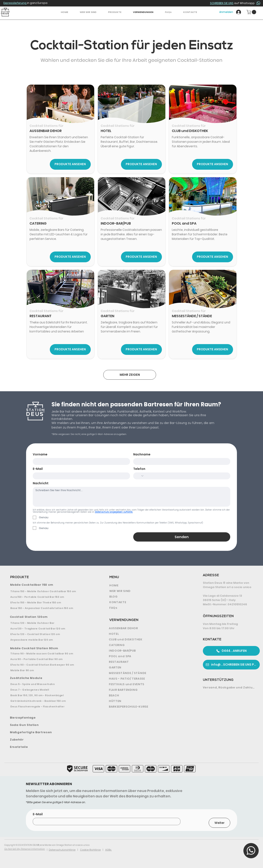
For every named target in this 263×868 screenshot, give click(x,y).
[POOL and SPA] (148, 656)
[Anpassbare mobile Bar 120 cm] (49, 640)
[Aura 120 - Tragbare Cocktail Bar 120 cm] (49, 629)
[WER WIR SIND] (147, 591)
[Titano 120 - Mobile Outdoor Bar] (49, 623)
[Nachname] (181, 461)
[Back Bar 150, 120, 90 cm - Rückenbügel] (49, 695)
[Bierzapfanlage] (50, 718)
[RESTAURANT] (148, 662)
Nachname (142, 454)
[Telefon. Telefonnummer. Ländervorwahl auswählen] (140, 476)
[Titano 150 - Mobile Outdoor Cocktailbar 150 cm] (49, 591)
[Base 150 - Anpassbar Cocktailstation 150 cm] (49, 608)
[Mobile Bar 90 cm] (49, 670)
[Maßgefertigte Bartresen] (50, 732)
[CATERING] (148, 645)
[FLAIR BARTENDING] (148, 690)
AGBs (109, 850)
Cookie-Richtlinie (90, 850)
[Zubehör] (50, 740)
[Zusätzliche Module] (50, 678)
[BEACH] (148, 696)
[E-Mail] (80, 476)
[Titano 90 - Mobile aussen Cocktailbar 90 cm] (49, 654)
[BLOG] (147, 597)
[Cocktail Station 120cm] (50, 617)
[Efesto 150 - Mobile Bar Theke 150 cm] (49, 602)
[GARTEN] (148, 668)
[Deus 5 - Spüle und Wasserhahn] (49, 684)
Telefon (139, 469)
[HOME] (147, 585)
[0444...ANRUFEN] (231, 651)
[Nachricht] (131, 497)
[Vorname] (80, 461)
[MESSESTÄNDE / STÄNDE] (148, 673)
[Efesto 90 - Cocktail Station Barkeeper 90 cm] (49, 665)
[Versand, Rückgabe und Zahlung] (230, 688)
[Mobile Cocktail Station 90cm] (50, 648)
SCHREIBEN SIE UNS (222, 3)
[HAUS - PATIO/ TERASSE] (148, 679)
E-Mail (38, 469)
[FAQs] (147, 608)
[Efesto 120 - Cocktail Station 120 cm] (49, 634)
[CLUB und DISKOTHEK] (148, 640)
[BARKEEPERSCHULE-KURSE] (148, 707)
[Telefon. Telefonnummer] (186, 476)
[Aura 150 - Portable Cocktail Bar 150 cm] (49, 597)
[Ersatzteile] (50, 747)
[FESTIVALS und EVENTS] (148, 684)
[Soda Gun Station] (50, 725)
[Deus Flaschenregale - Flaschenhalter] (49, 707)
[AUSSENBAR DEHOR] (148, 628)
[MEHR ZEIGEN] (130, 375)
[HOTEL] (148, 634)
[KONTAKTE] (147, 602)
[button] (115, 12)
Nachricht (41, 483)
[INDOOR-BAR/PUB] (148, 651)
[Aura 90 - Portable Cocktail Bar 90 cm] (49, 659)
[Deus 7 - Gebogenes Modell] (49, 690)
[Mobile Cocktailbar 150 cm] (50, 585)
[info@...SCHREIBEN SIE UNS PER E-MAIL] (231, 665)
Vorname (40, 454)
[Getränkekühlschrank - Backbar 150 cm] (49, 701)
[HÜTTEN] (148, 701)
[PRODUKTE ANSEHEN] (70, 164)
